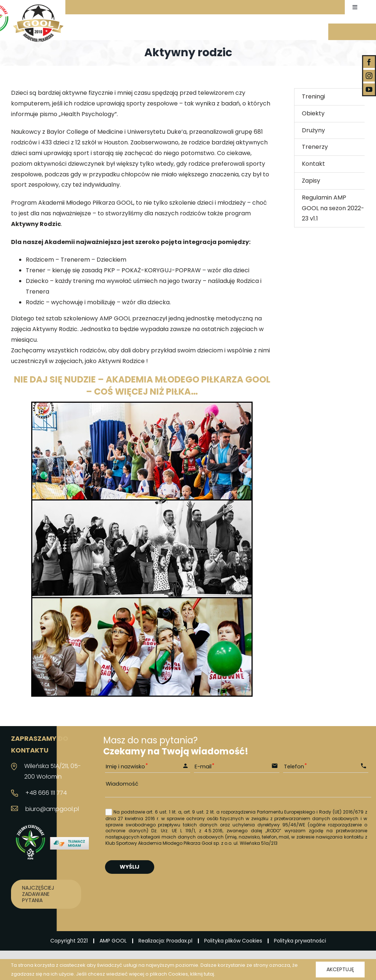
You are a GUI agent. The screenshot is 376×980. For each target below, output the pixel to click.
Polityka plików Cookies (233, 941)
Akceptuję (340, 969)
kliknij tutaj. (203, 974)
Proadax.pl (179, 941)
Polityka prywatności (300, 941)
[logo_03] (38, 6)
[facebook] (369, 62)
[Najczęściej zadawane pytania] (46, 894)
